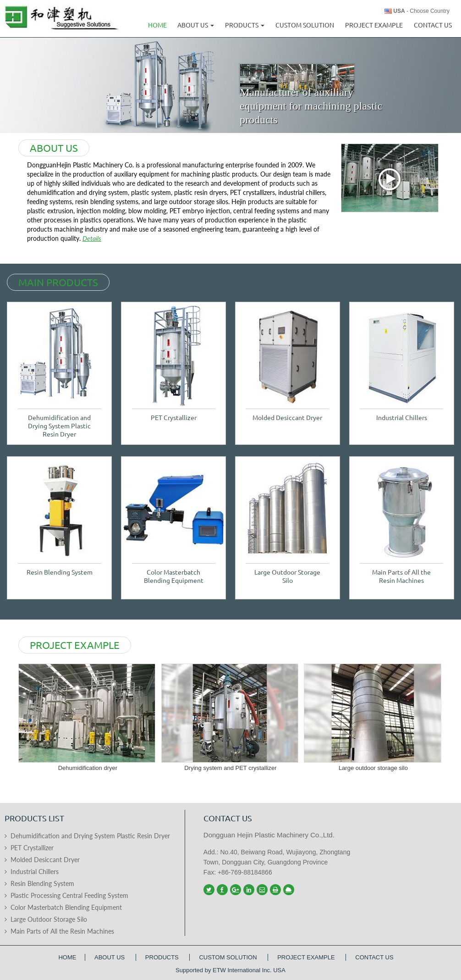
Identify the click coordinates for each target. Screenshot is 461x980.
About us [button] (196, 25)
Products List (34, 818)
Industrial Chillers (402, 418)
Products (163, 957)
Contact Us (433, 25)
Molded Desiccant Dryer (287, 418)
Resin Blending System (60, 572)
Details (92, 238)
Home (157, 25)
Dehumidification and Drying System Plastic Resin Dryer (59, 426)
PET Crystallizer (174, 418)
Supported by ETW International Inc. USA (230, 970)
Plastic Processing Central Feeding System (69, 895)
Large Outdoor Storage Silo (287, 576)
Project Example (374, 25)
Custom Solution (305, 25)
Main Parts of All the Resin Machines (401, 576)
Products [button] (245, 25)
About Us (110, 957)
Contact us (228, 818)
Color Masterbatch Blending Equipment (174, 576)
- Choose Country (421, 11)
